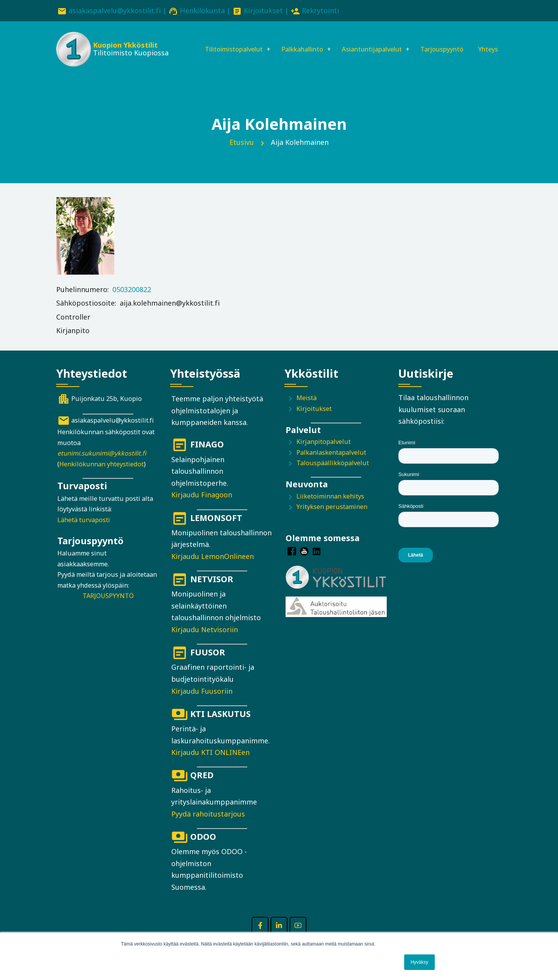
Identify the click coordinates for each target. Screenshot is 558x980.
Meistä (307, 409)
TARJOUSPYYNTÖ (108, 607)
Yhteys (195, 68)
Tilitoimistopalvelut (217, 41)
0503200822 (132, 301)
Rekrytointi (320, 10)
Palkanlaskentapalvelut (331, 464)
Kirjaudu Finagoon (202, 506)
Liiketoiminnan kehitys (330, 507)
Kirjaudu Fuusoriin (202, 702)
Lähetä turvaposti (84, 531)
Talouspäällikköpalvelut (333, 474)
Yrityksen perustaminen (332, 518)
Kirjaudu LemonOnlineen (213, 567)
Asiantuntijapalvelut (368, 41)
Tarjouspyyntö (445, 41)
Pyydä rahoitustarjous (208, 825)
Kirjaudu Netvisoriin (205, 641)
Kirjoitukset (263, 10)
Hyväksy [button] (419, 962)
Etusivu (242, 153)
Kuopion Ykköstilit (125, 46)
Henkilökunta (202, 10)
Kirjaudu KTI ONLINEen (210, 763)
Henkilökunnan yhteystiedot (102, 475)
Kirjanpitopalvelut (324, 453)
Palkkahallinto (292, 41)
